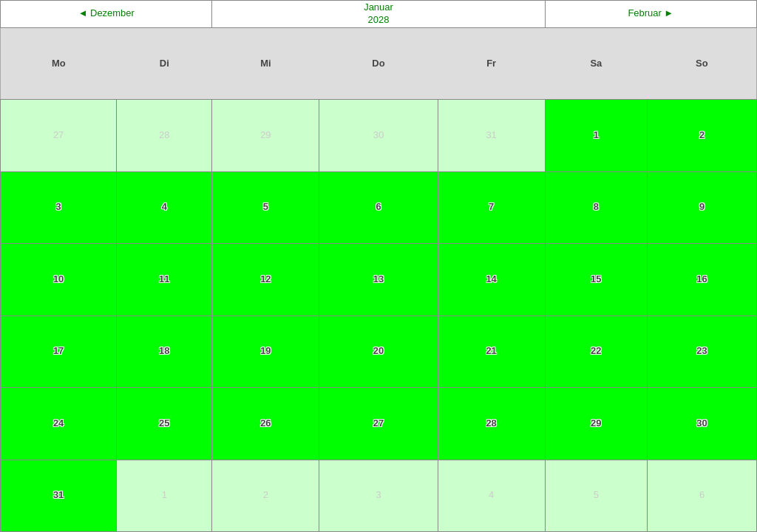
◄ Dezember (106, 13)
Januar (378, 7)
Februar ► (651, 13)
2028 (379, 20)
